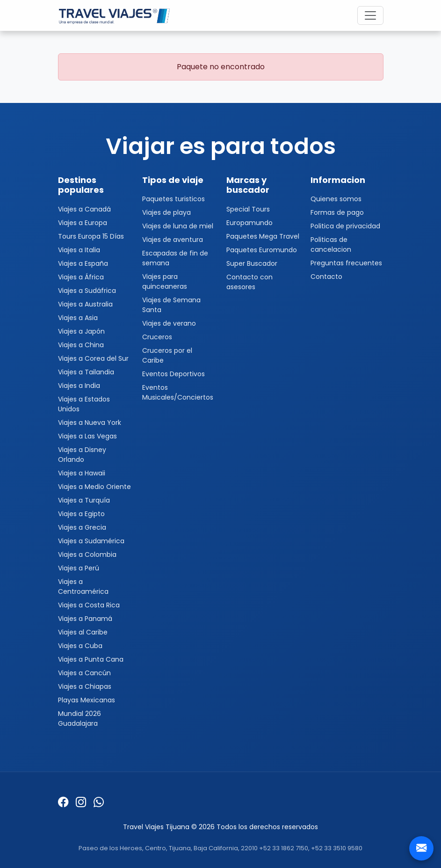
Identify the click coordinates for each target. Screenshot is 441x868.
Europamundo (249, 223)
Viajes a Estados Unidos (84, 404)
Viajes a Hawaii (82, 473)
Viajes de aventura (173, 240)
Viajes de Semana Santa (171, 305)
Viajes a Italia (79, 250)
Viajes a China (81, 345)
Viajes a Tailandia (86, 372)
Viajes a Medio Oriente (94, 487)
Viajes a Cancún (84, 673)
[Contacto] (421, 848)
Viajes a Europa (83, 223)
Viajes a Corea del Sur (93, 358)
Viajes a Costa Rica (89, 605)
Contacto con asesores (249, 282)
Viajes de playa (166, 212)
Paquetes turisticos (174, 199)
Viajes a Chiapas (85, 686)
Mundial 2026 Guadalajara (80, 718)
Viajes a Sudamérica (91, 541)
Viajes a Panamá (85, 619)
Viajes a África (81, 277)
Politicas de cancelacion (331, 244)
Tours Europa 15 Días (91, 236)
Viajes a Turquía (84, 500)
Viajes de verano (169, 323)
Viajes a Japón (81, 331)
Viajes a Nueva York (90, 423)
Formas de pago (337, 212)
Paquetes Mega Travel (263, 236)
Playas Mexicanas (87, 700)
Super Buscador (252, 263)
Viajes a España (83, 263)
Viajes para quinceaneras (165, 281)
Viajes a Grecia (82, 527)
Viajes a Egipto (81, 514)
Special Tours (248, 209)
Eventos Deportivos (174, 374)
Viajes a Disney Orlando (82, 455)
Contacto (326, 277)
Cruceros (157, 337)
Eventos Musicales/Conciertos (178, 392)
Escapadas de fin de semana (175, 258)
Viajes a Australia (85, 304)
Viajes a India (79, 386)
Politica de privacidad (345, 226)
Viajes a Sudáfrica (87, 291)
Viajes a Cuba (80, 646)
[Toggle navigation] (370, 15)
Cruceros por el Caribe (167, 355)
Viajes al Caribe (83, 632)
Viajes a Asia (78, 318)
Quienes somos (336, 199)
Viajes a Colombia (87, 554)
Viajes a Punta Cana (91, 659)
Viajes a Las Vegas (87, 436)
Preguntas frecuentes (346, 263)
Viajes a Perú (79, 568)
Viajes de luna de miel (178, 226)
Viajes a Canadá (84, 209)
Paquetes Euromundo (262, 250)
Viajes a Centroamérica (83, 587)
